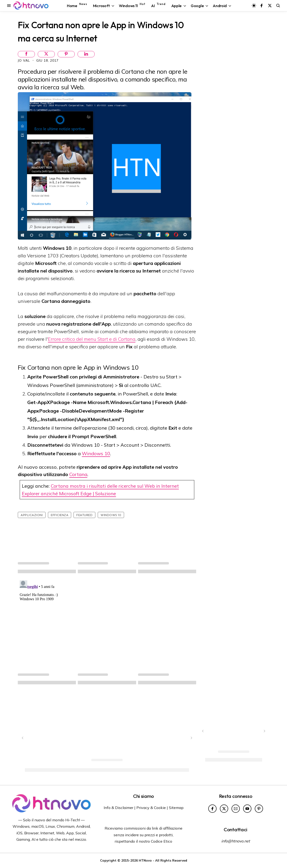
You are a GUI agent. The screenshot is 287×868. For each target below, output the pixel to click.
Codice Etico (162, 841)
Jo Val (24, 60)
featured (84, 515)
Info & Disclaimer (118, 808)
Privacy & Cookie (151, 808)
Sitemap (176, 808)
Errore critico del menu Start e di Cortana (92, 339)
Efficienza (60, 515)
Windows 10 (96, 453)
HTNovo (145, 860)
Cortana (78, 474)
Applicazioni (32, 515)
